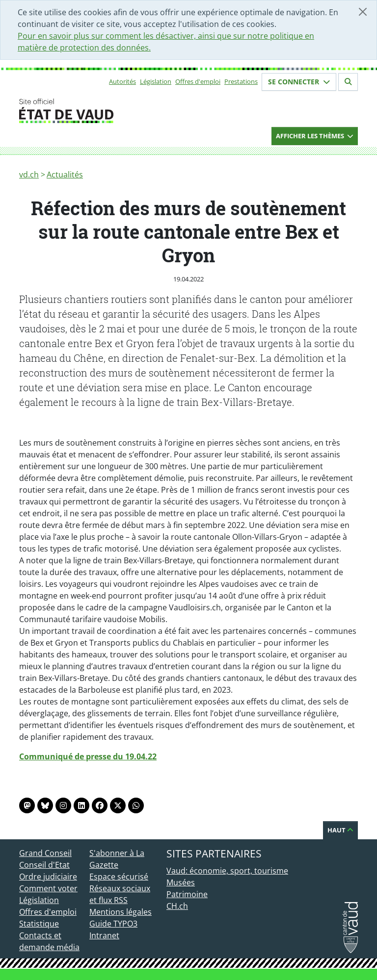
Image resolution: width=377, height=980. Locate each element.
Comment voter (48, 888)
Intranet (104, 935)
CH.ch (177, 906)
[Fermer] (363, 12)
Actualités (65, 175)
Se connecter (299, 82)
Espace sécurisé (119, 877)
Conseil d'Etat (44, 865)
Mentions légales (121, 912)
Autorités (122, 81)
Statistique (39, 924)
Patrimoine (187, 894)
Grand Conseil (45, 853)
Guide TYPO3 (113, 924)
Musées (181, 882)
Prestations (241, 81)
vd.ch (29, 175)
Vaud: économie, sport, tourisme (227, 871)
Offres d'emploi (198, 81)
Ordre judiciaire (48, 877)
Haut (340, 830)
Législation (156, 81)
